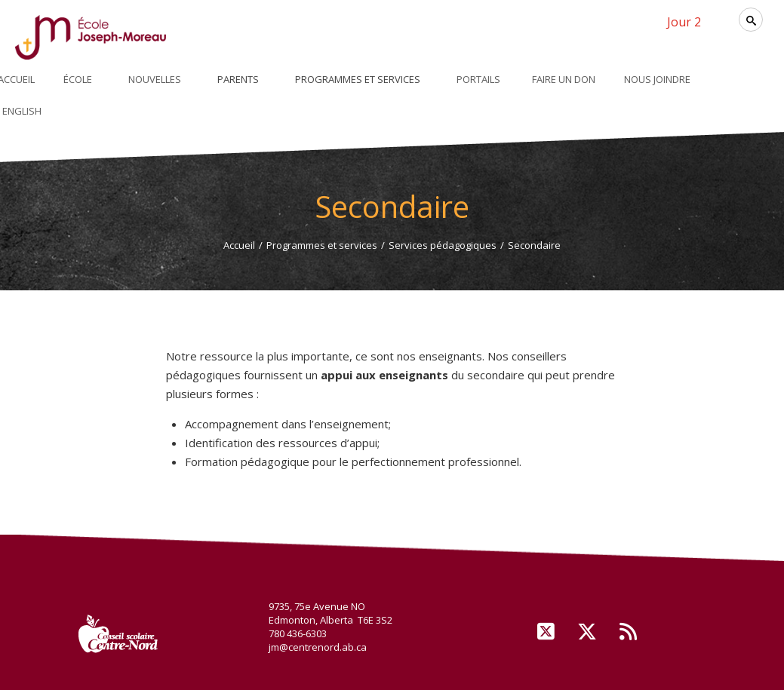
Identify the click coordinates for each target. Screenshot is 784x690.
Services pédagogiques (443, 245)
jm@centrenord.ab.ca (318, 647)
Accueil (239, 245)
